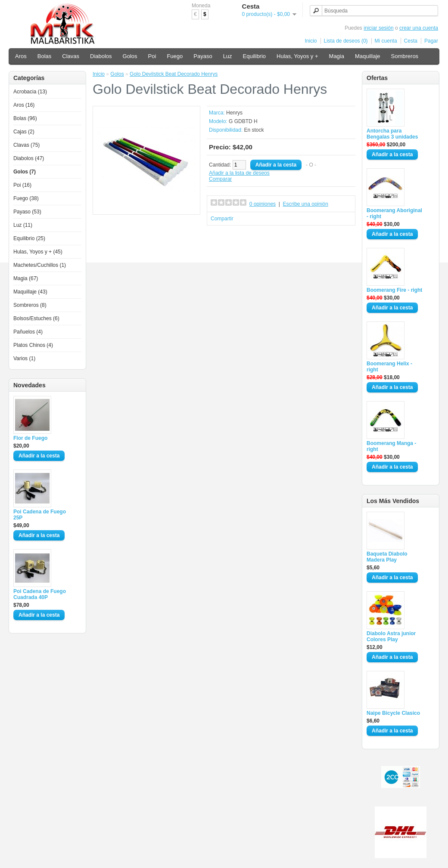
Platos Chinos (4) (33, 345)
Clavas (71, 56)
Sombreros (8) (30, 305)
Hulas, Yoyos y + (297, 56)
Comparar (220, 179)
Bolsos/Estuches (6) (36, 318)
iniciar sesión (378, 28)
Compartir (222, 219)
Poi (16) (22, 185)
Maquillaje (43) (30, 292)
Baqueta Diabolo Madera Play (387, 557)
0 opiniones (263, 204)
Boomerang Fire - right (394, 290)
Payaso (203, 56)
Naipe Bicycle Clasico (393, 713)
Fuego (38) (26, 198)
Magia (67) (26, 278)
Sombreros (405, 56)
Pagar (431, 41)
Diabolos (101, 56)
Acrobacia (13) (30, 92)
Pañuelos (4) (28, 332)
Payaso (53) (27, 212)
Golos (130, 56)
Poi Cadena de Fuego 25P (40, 515)
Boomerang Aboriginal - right (394, 213)
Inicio (311, 41)
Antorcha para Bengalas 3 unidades (392, 134)
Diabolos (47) (29, 158)
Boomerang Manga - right (391, 446)
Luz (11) (23, 225)
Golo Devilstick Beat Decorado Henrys (174, 74)
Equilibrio (254, 56)
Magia (337, 56)
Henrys (234, 113)
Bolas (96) (25, 118)
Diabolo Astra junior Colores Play (391, 636)
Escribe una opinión (306, 204)
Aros (21, 56)
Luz (228, 56)
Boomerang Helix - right (389, 367)
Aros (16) (24, 105)
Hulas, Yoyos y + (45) (38, 252)
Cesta (411, 41)
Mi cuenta (386, 41)
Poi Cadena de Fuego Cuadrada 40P (40, 594)
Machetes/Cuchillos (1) (40, 265)
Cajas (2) (24, 132)
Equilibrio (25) (29, 238)
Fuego (175, 56)
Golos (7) (25, 172)
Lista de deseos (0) (346, 41)
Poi (152, 56)
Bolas (45, 56)
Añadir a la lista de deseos (239, 173)
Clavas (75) (26, 145)
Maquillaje (368, 56)
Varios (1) (24, 358)
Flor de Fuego (30, 438)
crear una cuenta (419, 28)
